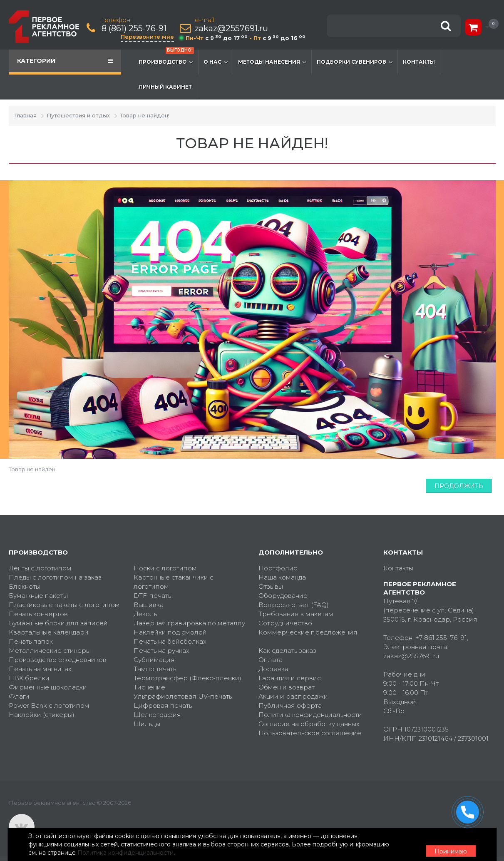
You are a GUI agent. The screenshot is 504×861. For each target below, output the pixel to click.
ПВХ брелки (29, 678)
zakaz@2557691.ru (233, 29)
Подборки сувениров (355, 62)
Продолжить (459, 486)
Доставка (273, 669)
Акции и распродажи (293, 696)
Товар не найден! (145, 115)
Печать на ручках (161, 651)
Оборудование (283, 596)
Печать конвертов (38, 614)
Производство (166, 58)
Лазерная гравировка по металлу (189, 623)
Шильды (147, 724)
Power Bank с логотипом (49, 705)
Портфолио (278, 568)
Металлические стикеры (50, 651)
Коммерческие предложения (308, 632)
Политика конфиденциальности (310, 715)
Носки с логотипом (165, 568)
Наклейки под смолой (170, 632)
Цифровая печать (163, 705)
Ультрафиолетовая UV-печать (183, 696)
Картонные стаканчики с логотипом (174, 582)
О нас (216, 62)
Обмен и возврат (287, 687)
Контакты (419, 62)
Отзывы (271, 586)
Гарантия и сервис (290, 678)
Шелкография (157, 715)
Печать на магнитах (40, 669)
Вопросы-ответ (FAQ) (294, 605)
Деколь (145, 614)
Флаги (19, 696)
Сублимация (154, 660)
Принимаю (450, 845)
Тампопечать (155, 669)
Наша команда (282, 577)
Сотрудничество (285, 623)
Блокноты (25, 586)
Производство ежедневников (58, 660)
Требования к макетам (296, 614)
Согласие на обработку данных (309, 724)
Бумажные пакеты (38, 596)
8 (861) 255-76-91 (136, 29)
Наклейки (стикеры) (42, 715)
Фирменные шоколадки (48, 687)
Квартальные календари (49, 632)
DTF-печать (152, 596)
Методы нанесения (272, 62)
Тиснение (149, 687)
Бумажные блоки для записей (58, 623)
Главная (25, 115)
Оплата (271, 660)
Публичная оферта (290, 705)
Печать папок (31, 641)
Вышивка (149, 605)
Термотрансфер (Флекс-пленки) (187, 678)
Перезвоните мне (149, 37)
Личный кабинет (165, 87)
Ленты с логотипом (40, 568)
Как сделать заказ (287, 651)
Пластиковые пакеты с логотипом (64, 605)
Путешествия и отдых (78, 115)
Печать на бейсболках (170, 641)
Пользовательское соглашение (310, 733)
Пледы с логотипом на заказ (55, 577)
